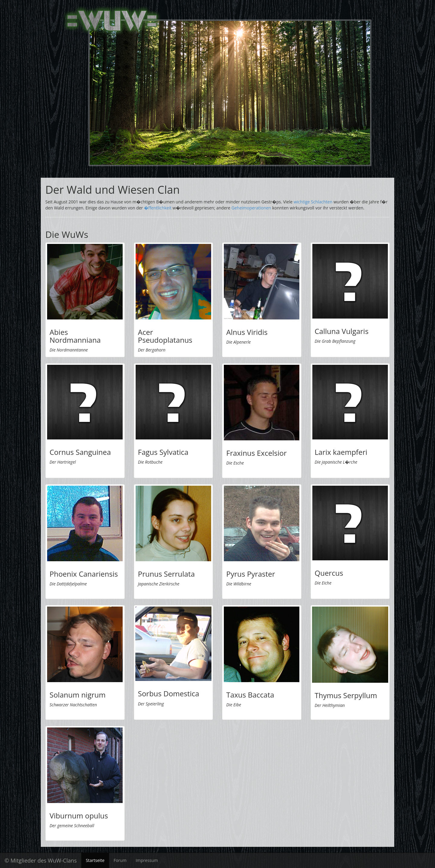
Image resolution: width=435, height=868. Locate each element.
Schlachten (322, 202)
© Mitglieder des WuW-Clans (41, 860)
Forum (120, 860)
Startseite (95, 860)
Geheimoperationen (251, 208)
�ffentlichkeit (158, 208)
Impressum (147, 860)
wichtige (302, 202)
